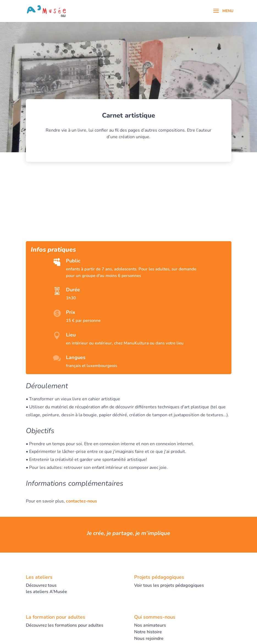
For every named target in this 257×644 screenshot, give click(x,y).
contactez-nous (81, 501)
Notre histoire (148, 632)
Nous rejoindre (149, 638)
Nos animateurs (150, 625)
